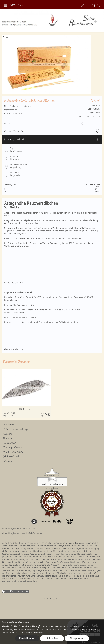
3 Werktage (13, 113)
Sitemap (7, 461)
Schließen (52, 638)
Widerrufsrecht (12, 457)
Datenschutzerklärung (15, 429)
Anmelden (83, 5)
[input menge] (90, 123)
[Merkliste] (88, 5)
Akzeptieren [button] (77, 638)
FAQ (12, 5)
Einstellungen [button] (27, 638)
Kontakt (21, 5)
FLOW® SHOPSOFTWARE (52, 599)
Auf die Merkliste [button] (14, 131)
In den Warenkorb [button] (14, 140)
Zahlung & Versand (13, 448)
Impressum (9, 425)
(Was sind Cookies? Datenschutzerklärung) (21, 626)
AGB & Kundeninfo (13, 452)
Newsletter (9, 443)
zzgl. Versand (8, 416)
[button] (5, 5)
